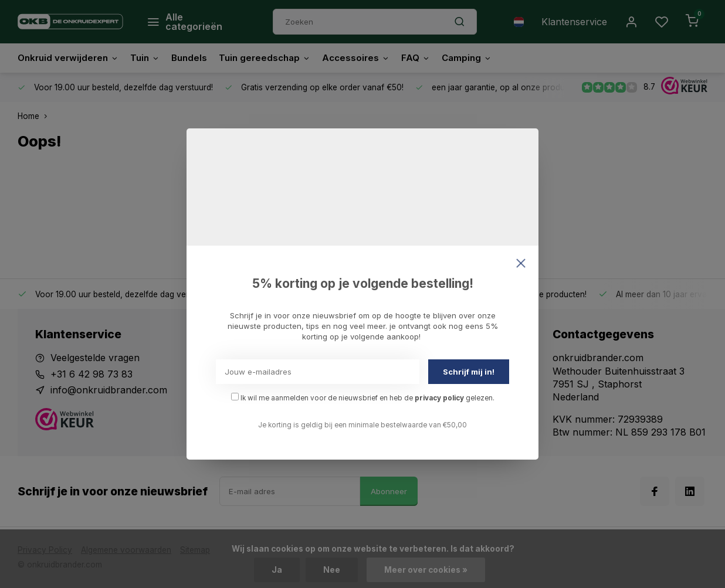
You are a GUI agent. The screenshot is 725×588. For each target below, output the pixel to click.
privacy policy (439, 398)
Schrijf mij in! (469, 372)
